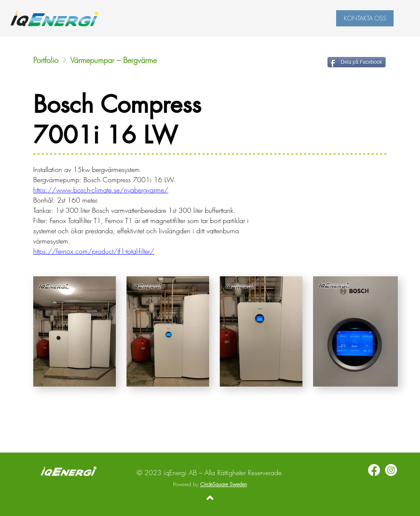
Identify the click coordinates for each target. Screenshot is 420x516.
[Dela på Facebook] (357, 62)
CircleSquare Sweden (224, 484)
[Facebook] (374, 470)
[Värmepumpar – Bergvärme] (151, 60)
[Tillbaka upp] (210, 498)
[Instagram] (391, 470)
